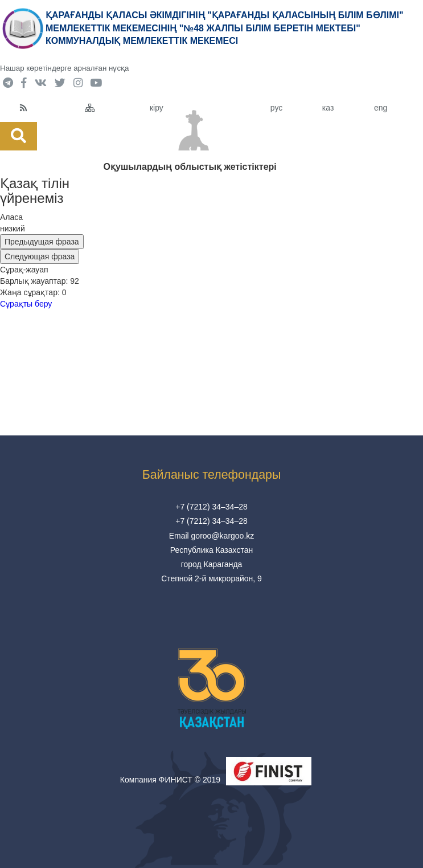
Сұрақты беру (26, 304)
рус (276, 108)
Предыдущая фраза (42, 242)
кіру (157, 108)
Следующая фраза (40, 256)
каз (328, 108)
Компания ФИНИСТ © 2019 (170, 780)
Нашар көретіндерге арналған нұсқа (64, 68)
